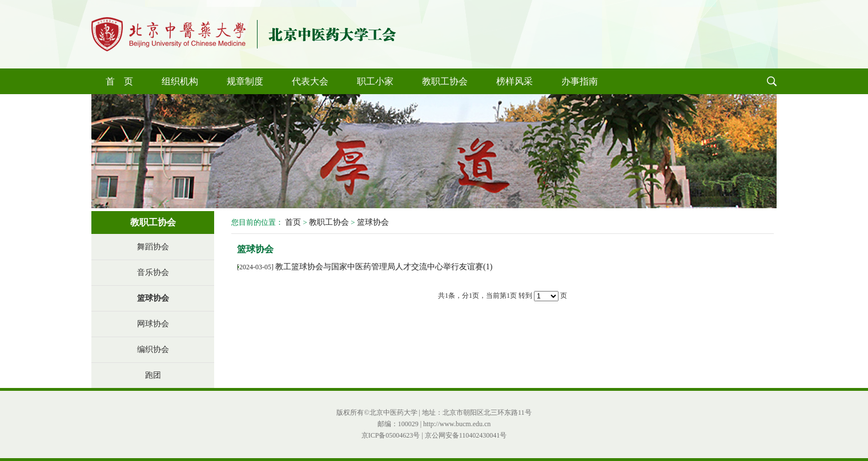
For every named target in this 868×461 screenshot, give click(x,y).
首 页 (119, 81)
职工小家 (375, 81)
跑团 (153, 375)
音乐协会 (153, 272)
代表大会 (310, 81)
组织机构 (180, 81)
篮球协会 (153, 298)
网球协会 (153, 324)
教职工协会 (445, 81)
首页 (293, 222)
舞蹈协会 (153, 247)
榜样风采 (515, 81)
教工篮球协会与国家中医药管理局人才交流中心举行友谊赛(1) (384, 267)
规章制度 (245, 81)
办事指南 (580, 81)
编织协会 (153, 349)
